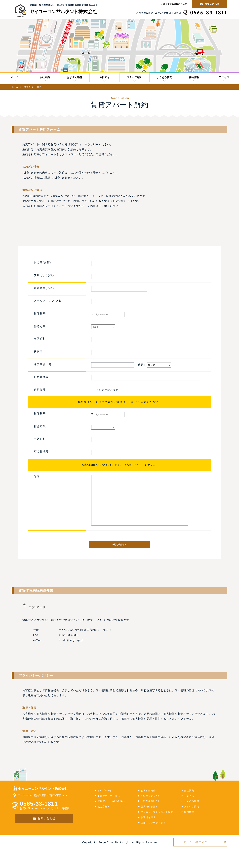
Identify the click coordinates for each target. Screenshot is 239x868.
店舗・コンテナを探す (153, 833)
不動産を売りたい (151, 806)
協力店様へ (104, 816)
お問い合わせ (212, 4)
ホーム (15, 77)
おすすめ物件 (75, 77)
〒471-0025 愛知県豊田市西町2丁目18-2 (43, 805)
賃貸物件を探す (149, 816)
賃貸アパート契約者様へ (111, 811)
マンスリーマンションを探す (157, 822)
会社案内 (45, 77)
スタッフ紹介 (135, 77)
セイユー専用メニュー (198, 852)
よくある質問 (164, 77)
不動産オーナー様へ (109, 806)
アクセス (224, 77)
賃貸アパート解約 (33, 87)
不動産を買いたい (151, 811)
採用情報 (194, 77)
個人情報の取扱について (175, 4)
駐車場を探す (148, 827)
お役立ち (105, 77)
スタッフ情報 (192, 816)
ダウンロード (34, 617)
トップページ (105, 800)
